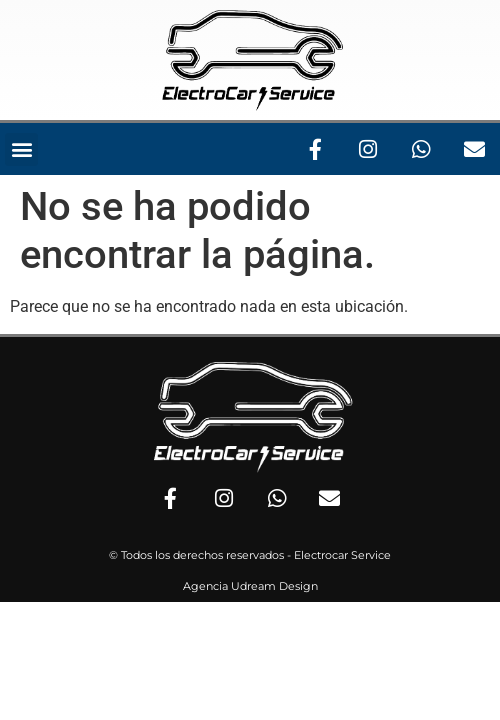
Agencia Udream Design (250, 586)
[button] (21, 149)
